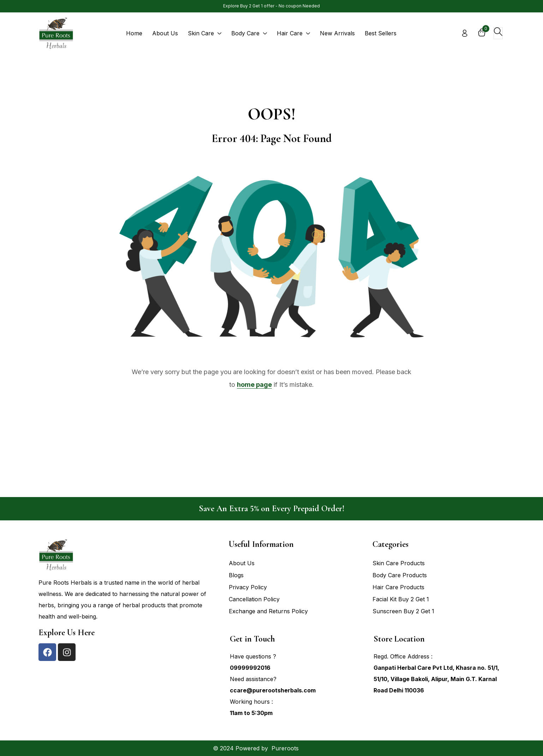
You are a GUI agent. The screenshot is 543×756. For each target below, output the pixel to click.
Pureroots (285, 748)
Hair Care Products (398, 587)
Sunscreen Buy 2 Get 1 (403, 611)
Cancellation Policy (254, 599)
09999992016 (250, 668)
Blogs (236, 575)
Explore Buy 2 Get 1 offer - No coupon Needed (271, 6)
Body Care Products (400, 575)
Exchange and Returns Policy (268, 611)
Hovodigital (315, 748)
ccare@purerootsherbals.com (273, 690)
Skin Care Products (399, 563)
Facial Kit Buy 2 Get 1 (401, 599)
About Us (242, 563)
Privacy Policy (248, 587)
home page (254, 385)
